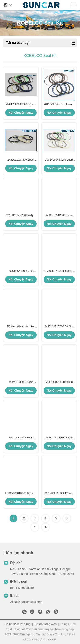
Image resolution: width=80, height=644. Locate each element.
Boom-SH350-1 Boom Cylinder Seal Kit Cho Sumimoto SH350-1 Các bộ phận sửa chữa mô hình (21, 382)
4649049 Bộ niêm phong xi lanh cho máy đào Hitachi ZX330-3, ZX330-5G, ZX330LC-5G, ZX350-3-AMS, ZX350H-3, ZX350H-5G (59, 104)
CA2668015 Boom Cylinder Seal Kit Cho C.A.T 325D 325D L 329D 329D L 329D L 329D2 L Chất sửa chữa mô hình (59, 271)
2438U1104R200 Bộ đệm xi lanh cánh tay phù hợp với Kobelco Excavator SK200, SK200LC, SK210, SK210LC (21, 216)
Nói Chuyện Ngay (21, 113)
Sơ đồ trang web (46, 624)
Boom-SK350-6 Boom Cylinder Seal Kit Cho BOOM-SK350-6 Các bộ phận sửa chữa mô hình (21, 438)
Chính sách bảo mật (18, 624)
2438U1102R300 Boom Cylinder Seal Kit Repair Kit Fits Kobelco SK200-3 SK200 (21, 160)
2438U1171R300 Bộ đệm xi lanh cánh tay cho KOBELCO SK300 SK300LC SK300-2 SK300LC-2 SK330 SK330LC (59, 327)
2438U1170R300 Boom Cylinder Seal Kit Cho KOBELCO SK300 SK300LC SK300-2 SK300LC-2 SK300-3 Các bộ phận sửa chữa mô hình (59, 438)
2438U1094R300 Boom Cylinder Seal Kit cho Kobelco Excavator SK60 (59, 216)
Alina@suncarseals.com (26, 602)
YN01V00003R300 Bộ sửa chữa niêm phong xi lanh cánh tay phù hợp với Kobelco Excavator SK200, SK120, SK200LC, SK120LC (21, 104)
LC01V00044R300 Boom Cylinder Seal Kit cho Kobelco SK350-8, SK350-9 (59, 160)
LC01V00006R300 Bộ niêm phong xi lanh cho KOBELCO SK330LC (59, 493)
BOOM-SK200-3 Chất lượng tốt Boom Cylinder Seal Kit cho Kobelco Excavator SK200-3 (21, 271)
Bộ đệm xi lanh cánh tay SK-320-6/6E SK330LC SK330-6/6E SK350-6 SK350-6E (21, 327)
